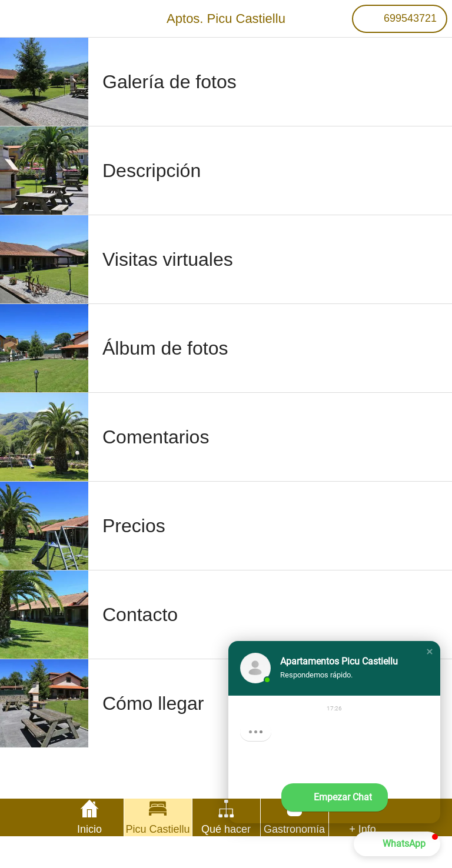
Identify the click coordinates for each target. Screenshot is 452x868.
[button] (430, 652)
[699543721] (400, 19)
